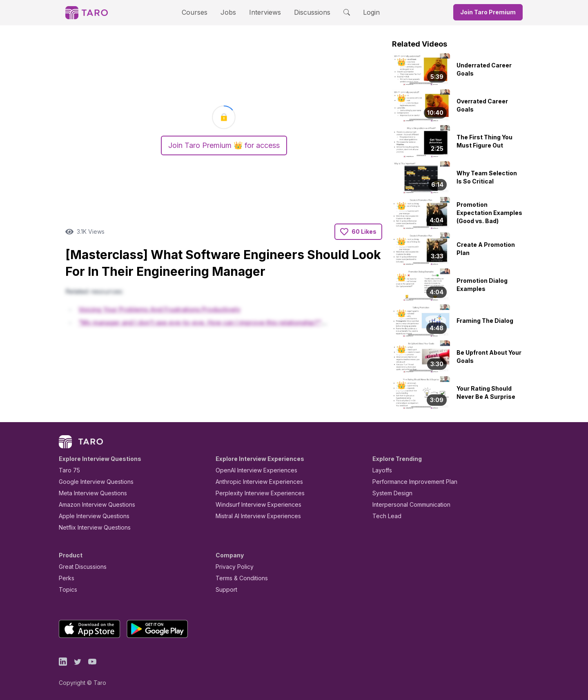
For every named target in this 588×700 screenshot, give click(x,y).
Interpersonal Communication (407, 504)
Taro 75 (68, 470)
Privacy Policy (232, 567)
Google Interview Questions (91, 482)
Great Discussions (80, 567)
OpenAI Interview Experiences (251, 470)
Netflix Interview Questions (91, 527)
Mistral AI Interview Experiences (254, 516)
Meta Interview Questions (88, 493)
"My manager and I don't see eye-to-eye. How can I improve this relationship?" (200, 323)
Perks (65, 578)
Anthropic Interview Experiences (254, 482)
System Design (390, 493)
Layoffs (381, 470)
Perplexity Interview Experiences (254, 493)
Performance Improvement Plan (409, 482)
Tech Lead (384, 516)
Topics (66, 589)
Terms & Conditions (239, 578)
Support (225, 589)
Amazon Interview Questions (92, 504)
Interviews (264, 12)
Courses (202, 12)
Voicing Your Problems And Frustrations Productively (159, 309)
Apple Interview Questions (90, 516)
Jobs (231, 12)
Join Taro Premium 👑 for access (224, 145)
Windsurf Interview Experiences (253, 504)
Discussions (306, 12)
